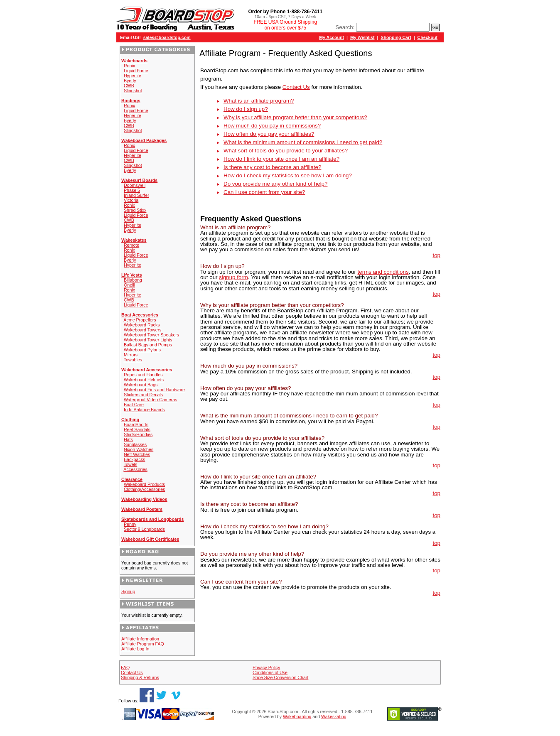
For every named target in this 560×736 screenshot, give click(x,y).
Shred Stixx (135, 210)
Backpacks (135, 459)
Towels (131, 464)
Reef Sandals (137, 429)
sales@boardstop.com (167, 37)
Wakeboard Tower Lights (148, 340)
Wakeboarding (297, 716)
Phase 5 (132, 190)
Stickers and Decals (143, 395)
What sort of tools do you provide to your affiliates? (286, 151)
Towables (133, 360)
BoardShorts (136, 424)
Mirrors (131, 355)
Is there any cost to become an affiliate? (272, 167)
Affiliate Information (140, 639)
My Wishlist (362, 37)
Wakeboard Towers (143, 330)
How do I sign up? (246, 109)
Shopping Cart (396, 37)
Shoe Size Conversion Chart (280, 677)
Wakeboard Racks (142, 325)
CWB (129, 86)
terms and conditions (383, 272)
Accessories (135, 469)
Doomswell (135, 185)
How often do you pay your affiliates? (269, 134)
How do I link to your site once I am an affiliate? (281, 159)
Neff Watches (137, 454)
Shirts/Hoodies (138, 434)
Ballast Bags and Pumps (148, 345)
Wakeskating (334, 716)
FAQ (125, 667)
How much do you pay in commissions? (272, 126)
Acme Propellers (140, 320)
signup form (233, 277)
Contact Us (296, 87)
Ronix (129, 66)
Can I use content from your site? (264, 192)
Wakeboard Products (144, 484)
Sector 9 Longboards (144, 529)
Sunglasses (135, 444)
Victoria (131, 200)
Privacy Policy (266, 667)
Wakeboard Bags (141, 385)
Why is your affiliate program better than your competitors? (295, 117)
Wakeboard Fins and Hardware (154, 390)
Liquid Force (136, 71)
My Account (332, 37)
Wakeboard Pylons (142, 350)
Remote (131, 245)
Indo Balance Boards (144, 410)
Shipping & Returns (140, 677)
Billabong (133, 280)
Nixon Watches (139, 449)
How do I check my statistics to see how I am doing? (288, 175)
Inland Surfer (136, 195)
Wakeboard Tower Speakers (151, 335)
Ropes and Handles (143, 375)
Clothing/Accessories (145, 489)
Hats (128, 439)
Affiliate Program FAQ (143, 644)
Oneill (129, 285)
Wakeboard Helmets (144, 380)
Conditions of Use (270, 672)
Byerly (130, 81)
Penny (130, 524)
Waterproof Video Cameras (151, 400)
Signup (128, 591)
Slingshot (133, 91)
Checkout (428, 37)
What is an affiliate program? (259, 101)
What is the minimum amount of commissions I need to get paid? (303, 142)
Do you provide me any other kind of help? (275, 184)
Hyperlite (133, 76)
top (436, 255)
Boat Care (134, 405)
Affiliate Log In (135, 649)
